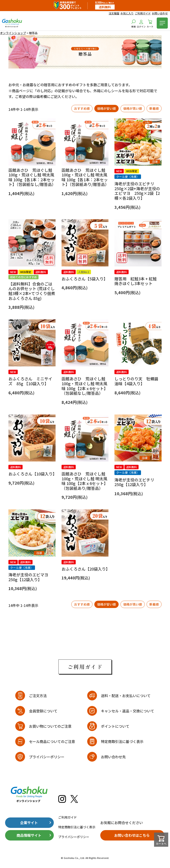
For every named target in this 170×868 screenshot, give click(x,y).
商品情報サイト (29, 835)
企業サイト (29, 823)
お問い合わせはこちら (132, 835)
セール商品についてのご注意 (52, 741)
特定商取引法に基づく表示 (122, 741)
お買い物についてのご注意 (50, 726)
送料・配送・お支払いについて (126, 696)
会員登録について (43, 711)
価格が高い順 (133, 108)
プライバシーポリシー (47, 757)
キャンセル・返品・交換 (127, 711)
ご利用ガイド (143, 13)
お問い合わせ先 (113, 757)
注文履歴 (114, 13)
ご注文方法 (38, 696)
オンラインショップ (13, 33)
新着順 (154, 108)
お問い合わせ (160, 13)
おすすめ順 (82, 108)
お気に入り (127, 13)
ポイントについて (115, 726)
